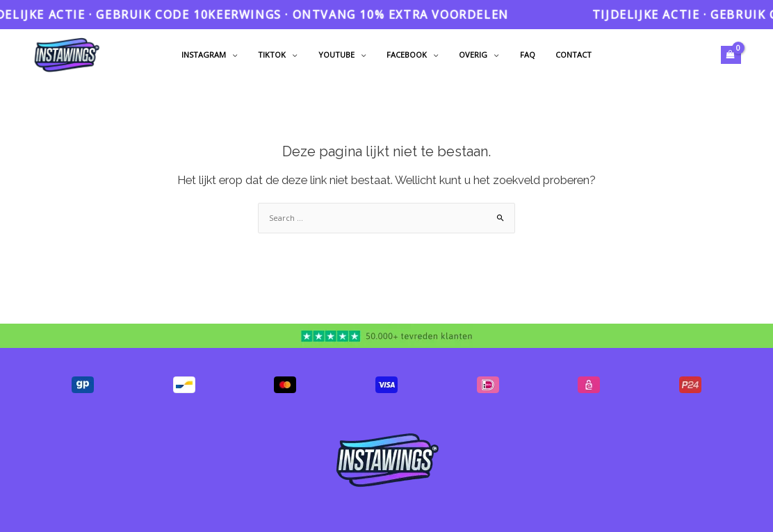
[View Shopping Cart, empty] (731, 55)
